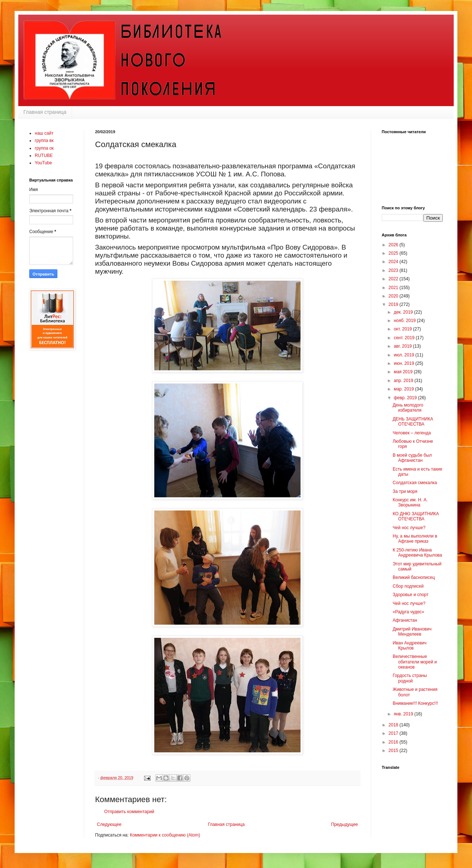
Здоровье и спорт (411, 595)
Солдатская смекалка (415, 483)
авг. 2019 (403, 346)
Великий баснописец (414, 577)
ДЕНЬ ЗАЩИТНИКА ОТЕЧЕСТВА (413, 422)
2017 (394, 733)
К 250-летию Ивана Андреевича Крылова (417, 553)
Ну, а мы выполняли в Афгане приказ (415, 539)
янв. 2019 (404, 714)
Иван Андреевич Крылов (409, 646)
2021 (394, 288)
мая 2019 (404, 372)
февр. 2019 (406, 398)
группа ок (44, 148)
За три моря (405, 491)
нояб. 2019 (405, 321)
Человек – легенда (412, 433)
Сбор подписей (408, 586)
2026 (394, 245)
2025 (394, 253)
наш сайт (44, 133)
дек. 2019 (404, 312)
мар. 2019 (404, 389)
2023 (394, 270)
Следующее (109, 824)
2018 (394, 725)
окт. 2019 (403, 329)
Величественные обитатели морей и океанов (415, 662)
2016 (394, 742)
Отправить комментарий (129, 812)
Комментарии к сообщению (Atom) (165, 835)
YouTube (43, 163)
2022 (394, 279)
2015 (394, 751)
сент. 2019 (405, 338)
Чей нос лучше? (409, 528)
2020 (394, 296)
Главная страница (45, 112)
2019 (394, 304)
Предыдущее (345, 824)
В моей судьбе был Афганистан (412, 458)
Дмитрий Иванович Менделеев (412, 632)
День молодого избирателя (408, 408)
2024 (394, 262)
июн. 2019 (405, 363)
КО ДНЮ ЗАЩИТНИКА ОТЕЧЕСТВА (416, 516)
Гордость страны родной (410, 678)
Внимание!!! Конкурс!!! (415, 703)
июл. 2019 (405, 355)
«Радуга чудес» (408, 612)
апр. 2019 (404, 381)
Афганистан (405, 620)
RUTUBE (44, 156)
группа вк (44, 141)
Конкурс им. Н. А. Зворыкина (410, 502)
